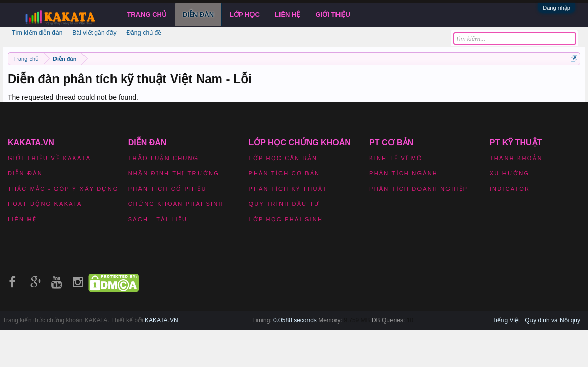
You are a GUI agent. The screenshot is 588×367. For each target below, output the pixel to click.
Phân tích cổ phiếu (167, 189)
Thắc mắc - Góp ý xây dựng (63, 189)
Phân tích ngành (403, 173)
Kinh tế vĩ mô (396, 158)
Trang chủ (147, 15)
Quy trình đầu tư (284, 204)
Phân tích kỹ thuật (288, 189)
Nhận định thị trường (174, 173)
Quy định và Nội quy (553, 320)
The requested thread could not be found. (73, 97)
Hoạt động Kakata (45, 204)
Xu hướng (510, 173)
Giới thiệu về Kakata (49, 158)
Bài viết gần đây (94, 33)
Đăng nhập (556, 8)
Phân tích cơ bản (284, 173)
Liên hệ (288, 15)
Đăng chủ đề (144, 33)
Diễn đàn (198, 15)
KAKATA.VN (161, 320)
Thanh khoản (516, 158)
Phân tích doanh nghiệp (418, 189)
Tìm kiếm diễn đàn (37, 33)
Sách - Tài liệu (158, 219)
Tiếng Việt (506, 320)
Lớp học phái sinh (286, 219)
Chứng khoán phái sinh (176, 204)
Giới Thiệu (333, 15)
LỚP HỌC (245, 15)
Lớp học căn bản (283, 158)
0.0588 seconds (295, 320)
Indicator (510, 189)
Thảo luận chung (164, 158)
